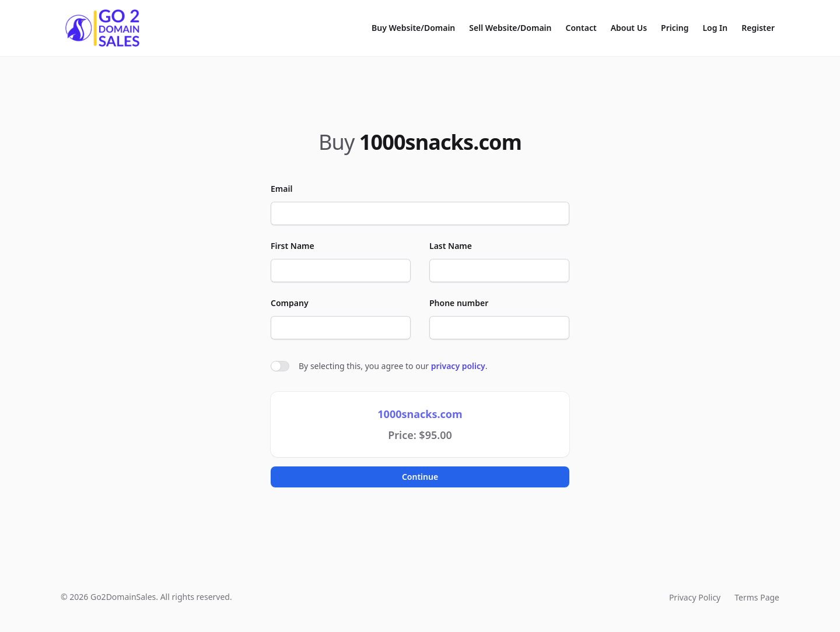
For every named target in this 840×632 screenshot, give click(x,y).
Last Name (451, 246)
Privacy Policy (695, 597)
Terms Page (757, 597)
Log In (715, 28)
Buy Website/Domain (413, 28)
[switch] (280, 366)
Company (290, 303)
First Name (293, 246)
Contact (581, 28)
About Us (629, 28)
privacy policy (458, 366)
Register (758, 28)
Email (281, 189)
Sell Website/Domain (510, 28)
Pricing (675, 28)
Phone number (459, 303)
